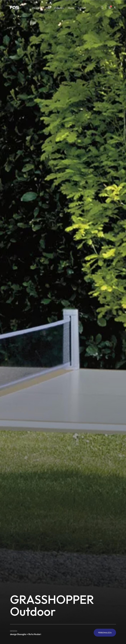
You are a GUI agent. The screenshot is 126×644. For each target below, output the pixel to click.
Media (71, 8)
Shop (48, 8)
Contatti (82, 8)
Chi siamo (37, 8)
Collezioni (59, 8)
